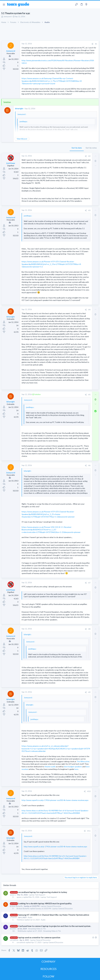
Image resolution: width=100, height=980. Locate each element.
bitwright (19, 108)
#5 (89, 395)
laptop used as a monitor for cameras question (39, 937)
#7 (89, 583)
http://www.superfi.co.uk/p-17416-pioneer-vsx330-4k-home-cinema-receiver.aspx (55, 800)
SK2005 (13, 929)
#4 (89, 310)
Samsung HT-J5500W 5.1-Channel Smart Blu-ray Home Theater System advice (54, 915)
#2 (89, 156)
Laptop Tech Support (37, 895)
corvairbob (14, 940)
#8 (89, 629)
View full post (22, 139)
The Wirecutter (83, 761)
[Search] (96, 5)
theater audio (50, 767)
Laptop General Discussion (51, 906)
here (76, 769)
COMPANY (49, 961)
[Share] (92, 44)
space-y (13, 895)
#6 (89, 465)
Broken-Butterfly (16, 906)
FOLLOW (48, 976)
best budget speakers (73, 767)
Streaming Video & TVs (37, 929)
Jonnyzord (7, 16)
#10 (89, 791)
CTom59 (13, 917)
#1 (96, 44)
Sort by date (77, 148)
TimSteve (20, 920)
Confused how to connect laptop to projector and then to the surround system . (55, 926)
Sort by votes (91, 148)
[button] (4, 4)
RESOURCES (49, 969)
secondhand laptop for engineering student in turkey (43, 892)
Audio (30, 917)
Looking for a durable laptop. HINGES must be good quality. (45, 903)
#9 (89, 692)
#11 (89, 831)
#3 (89, 210)
